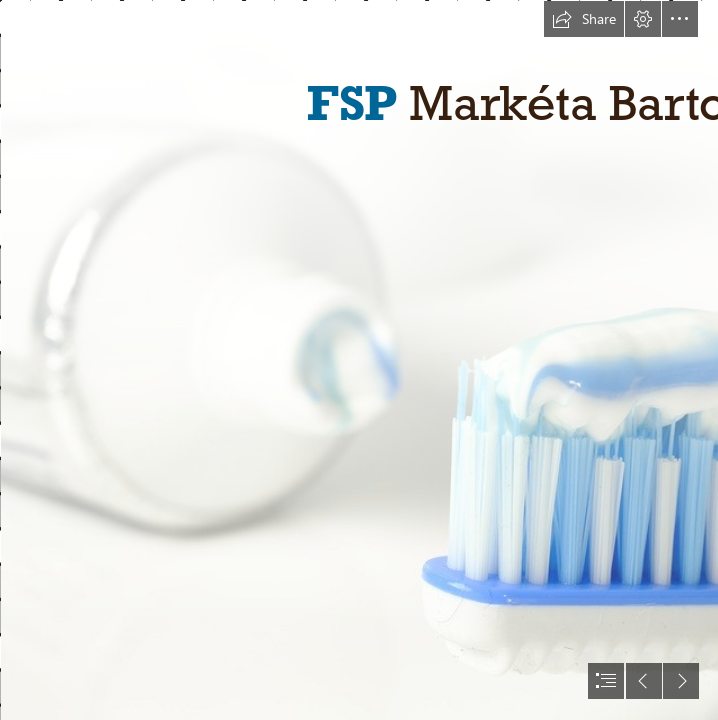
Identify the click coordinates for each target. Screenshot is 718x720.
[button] (584, 19)
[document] (359, 360)
